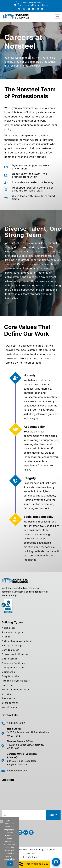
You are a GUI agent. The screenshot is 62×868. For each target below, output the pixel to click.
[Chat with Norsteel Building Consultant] (56, 862)
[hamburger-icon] (58, 17)
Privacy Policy (31, 857)
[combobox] (24, 815)
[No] (2, 821)
